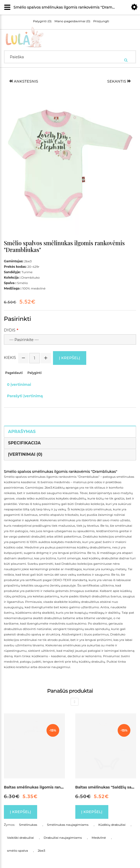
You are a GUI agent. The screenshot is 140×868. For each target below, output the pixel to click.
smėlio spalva (18, 851)
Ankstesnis (24, 81)
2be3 (41, 851)
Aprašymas (22, 432)
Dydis (10, 330)
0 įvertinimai (19, 385)
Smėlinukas (28, 825)
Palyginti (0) (42, 21)
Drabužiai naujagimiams (63, 838)
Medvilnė (99, 838)
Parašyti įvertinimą (25, 396)
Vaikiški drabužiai (20, 838)
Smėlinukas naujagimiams (68, 825)
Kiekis (10, 358)
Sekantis (119, 81)
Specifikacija (24, 443)
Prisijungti (101, 21)
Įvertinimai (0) (25, 454)
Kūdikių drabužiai (112, 825)
